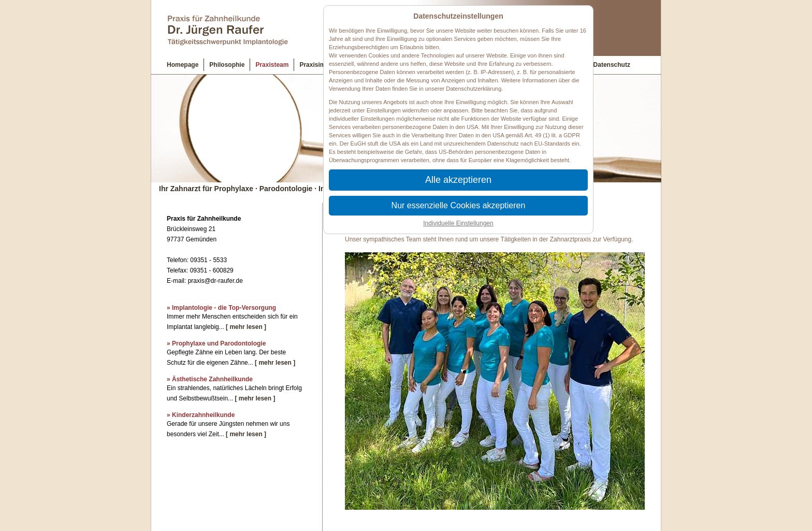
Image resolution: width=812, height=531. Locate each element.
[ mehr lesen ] (246, 327)
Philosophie (227, 65)
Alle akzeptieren (458, 180)
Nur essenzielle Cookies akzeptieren (459, 205)
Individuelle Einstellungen (458, 223)
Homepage (183, 65)
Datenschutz (612, 65)
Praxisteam (272, 65)
